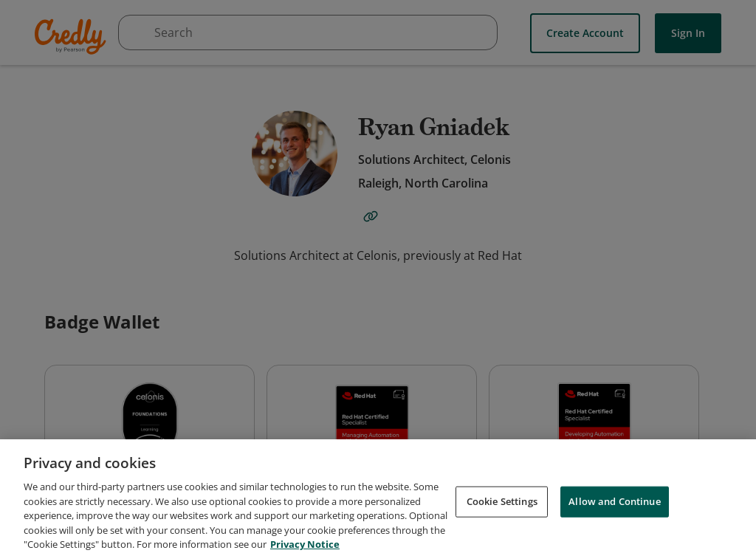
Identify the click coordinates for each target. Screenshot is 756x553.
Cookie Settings (502, 509)
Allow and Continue (614, 509)
